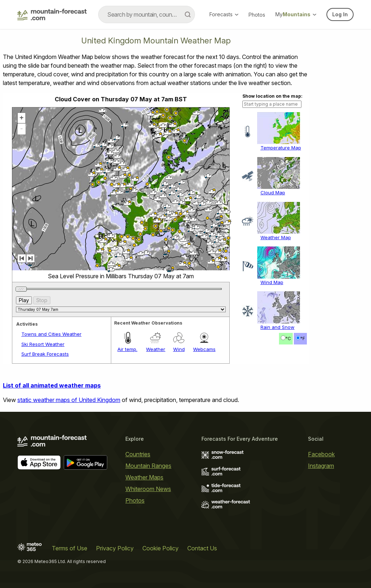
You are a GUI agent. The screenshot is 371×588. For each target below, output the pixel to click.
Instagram (321, 466)
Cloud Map (273, 193)
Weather (156, 349)
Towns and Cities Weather (51, 334)
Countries (138, 454)
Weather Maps (144, 477)
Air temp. (127, 349)
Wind (179, 349)
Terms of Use (70, 548)
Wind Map (272, 282)
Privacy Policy (115, 548)
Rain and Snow (278, 327)
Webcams (204, 349)
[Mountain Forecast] (52, 14)
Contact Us (202, 548)
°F (303, 339)
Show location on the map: (272, 96)
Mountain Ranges (148, 466)
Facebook (321, 454)
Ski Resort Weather (43, 344)
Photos (257, 15)
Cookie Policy (161, 548)
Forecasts (224, 14)
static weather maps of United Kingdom (69, 400)
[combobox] (147, 14)
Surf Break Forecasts (45, 354)
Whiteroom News (148, 489)
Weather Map (276, 237)
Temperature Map (281, 148)
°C (288, 339)
